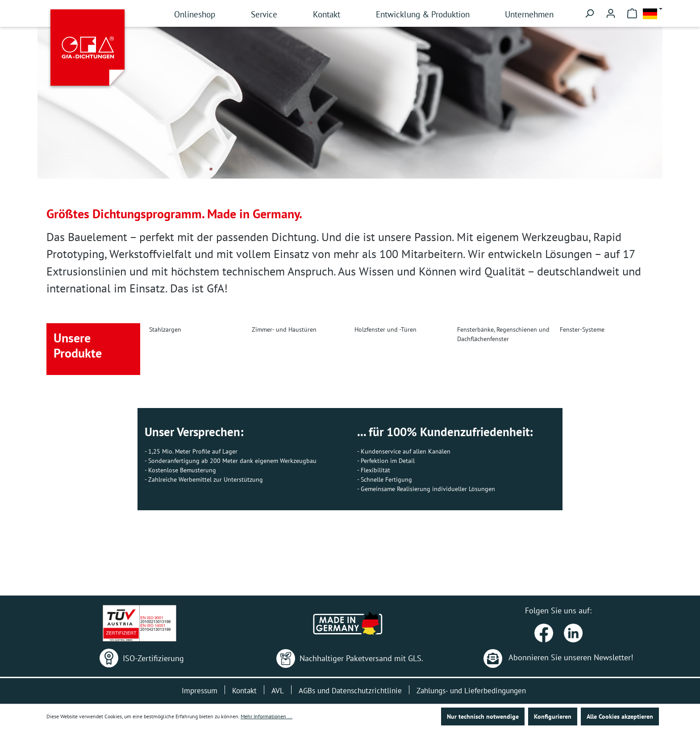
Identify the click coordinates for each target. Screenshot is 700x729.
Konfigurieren (553, 717)
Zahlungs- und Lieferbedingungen (471, 691)
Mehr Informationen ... (267, 716)
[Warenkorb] (632, 13)
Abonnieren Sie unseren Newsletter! (558, 657)
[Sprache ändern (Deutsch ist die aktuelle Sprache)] (653, 14)
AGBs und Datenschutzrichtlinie (350, 691)
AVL (278, 691)
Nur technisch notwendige (483, 717)
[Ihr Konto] (611, 13)
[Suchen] (589, 13)
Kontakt (244, 691)
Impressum (200, 691)
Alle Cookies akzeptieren (620, 717)
